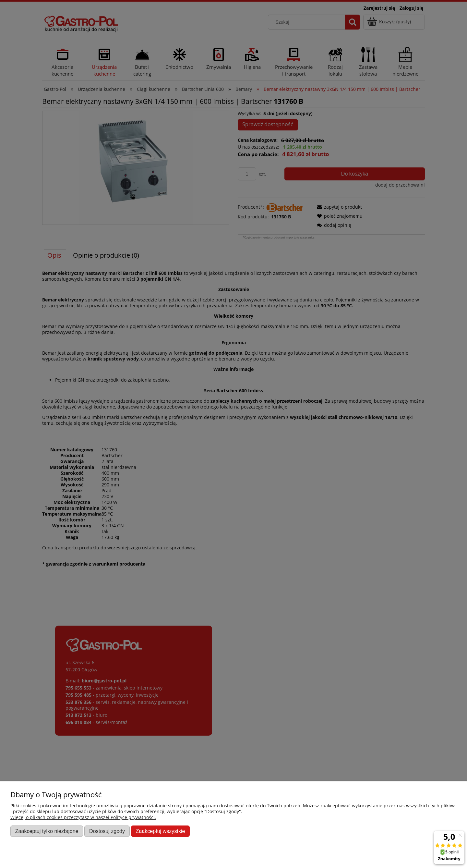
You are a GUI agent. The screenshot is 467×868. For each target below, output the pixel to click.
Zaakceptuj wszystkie (160, 831)
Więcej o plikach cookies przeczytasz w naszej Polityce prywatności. (83, 817)
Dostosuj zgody (107, 831)
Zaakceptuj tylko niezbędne (47, 831)
